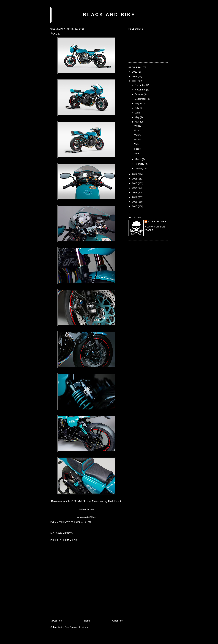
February (140, 164)
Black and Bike (109, 15)
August (139, 103)
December (141, 85)
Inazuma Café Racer (88, 517)
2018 (135, 81)
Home (87, 621)
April (138, 122)
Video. (137, 126)
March (138, 159)
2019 (135, 76)
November (141, 90)
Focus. (138, 130)
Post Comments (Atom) (77, 627)
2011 (135, 202)
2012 (135, 197)
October (139, 94)
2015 (135, 183)
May (137, 117)
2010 (135, 206)
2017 (135, 174)
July (137, 108)
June (138, 113)
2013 (135, 193)
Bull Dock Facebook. (87, 509)
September (141, 99)
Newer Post (56, 621)
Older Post (118, 621)
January (139, 168)
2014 (135, 188)
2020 (135, 72)
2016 (135, 179)
